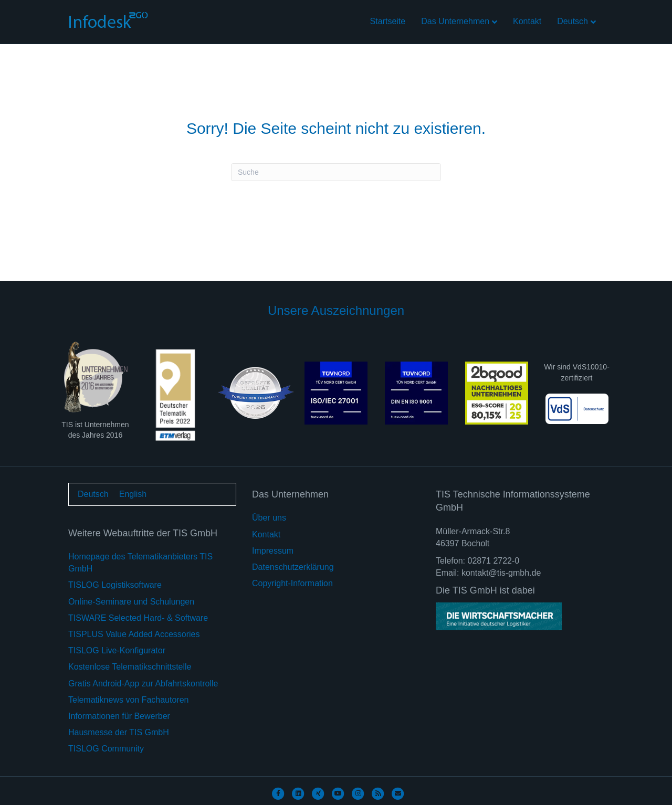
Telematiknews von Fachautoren (128, 700)
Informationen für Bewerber (119, 716)
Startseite (388, 21)
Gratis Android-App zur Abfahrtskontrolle (143, 684)
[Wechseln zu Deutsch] (93, 494)
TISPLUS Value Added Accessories (134, 634)
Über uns (269, 518)
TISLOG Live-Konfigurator (117, 650)
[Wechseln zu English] (133, 494)
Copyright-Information (292, 583)
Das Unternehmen (455, 21)
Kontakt (527, 21)
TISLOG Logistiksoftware (115, 585)
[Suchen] (336, 172)
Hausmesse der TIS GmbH (119, 732)
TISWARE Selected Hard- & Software (138, 618)
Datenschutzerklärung (293, 567)
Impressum (273, 551)
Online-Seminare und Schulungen (131, 602)
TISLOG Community (106, 749)
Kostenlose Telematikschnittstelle (130, 667)
